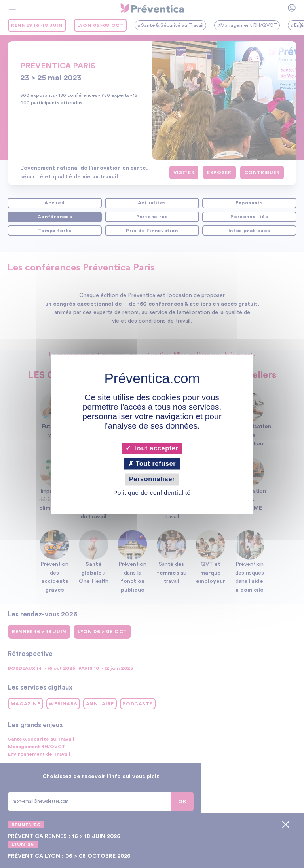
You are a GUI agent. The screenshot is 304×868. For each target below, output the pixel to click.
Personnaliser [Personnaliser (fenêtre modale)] (152, 479)
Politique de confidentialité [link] (152, 493)
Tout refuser (152, 464)
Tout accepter (152, 448)
